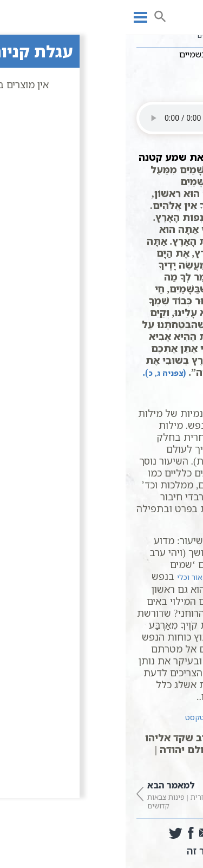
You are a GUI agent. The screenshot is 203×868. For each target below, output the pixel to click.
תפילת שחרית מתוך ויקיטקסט (108, 717)
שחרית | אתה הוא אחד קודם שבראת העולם (147, 794)
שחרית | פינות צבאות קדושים (56, 794)
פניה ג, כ (40, 373)
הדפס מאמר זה (102, 851)
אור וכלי (64, 577)
